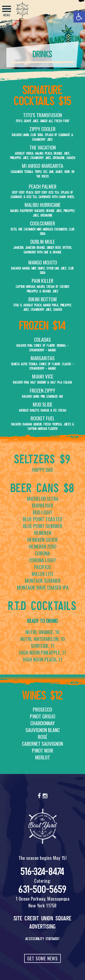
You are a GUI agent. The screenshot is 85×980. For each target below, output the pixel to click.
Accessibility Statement (43, 939)
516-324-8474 (43, 872)
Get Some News (42, 958)
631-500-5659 (42, 889)
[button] (79, 17)
